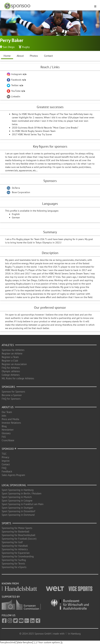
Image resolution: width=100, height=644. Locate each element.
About (20, 56)
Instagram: (17, 74)
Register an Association (14, 364)
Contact (48, 56)
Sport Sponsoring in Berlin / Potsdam (22, 493)
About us (8, 407)
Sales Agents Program (13, 475)
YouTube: (16, 91)
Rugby (26, 47)
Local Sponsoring (14, 485)
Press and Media (10, 419)
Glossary (6, 433)
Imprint (6, 461)
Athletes (8, 345)
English (16, 214)
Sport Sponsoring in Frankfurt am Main (23, 504)
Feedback (7, 471)
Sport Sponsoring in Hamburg (18, 490)
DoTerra (16, 188)
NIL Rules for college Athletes (18, 378)
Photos (34, 56)
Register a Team (10, 357)
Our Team (7, 412)
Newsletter (8, 430)
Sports (6, 523)
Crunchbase (8, 440)
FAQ (4, 468)
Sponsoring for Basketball (15, 532)
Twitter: (15, 85)
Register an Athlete (12, 353)
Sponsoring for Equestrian (16, 553)
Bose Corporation (21, 192)
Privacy (5, 457)
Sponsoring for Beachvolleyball (18, 535)
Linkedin (14, 96)
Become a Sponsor (12, 395)
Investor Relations (11, 423)
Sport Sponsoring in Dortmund (18, 515)
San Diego (9, 47)
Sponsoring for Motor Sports (17, 528)
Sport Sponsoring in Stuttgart (17, 508)
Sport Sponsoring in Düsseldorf (18, 511)
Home (7, 56)
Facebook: (16, 80)
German (16, 217)
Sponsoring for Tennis (13, 564)
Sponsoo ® (9, 449)
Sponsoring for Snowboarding (18, 556)
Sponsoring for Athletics (15, 549)
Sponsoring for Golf (12, 542)
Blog (4, 426)
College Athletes (11, 375)
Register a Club (10, 361)
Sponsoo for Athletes (13, 350)
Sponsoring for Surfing (14, 560)
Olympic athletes (11, 371)
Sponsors (8, 387)
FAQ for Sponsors (11, 399)
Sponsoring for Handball (15, 546)
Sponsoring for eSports (14, 567)
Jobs (4, 416)
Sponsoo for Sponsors (13, 392)
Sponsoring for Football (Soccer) (19, 539)
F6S (4, 437)
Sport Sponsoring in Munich (17, 497)
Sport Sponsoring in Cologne (17, 501)
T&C (4, 454)
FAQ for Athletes (11, 368)
